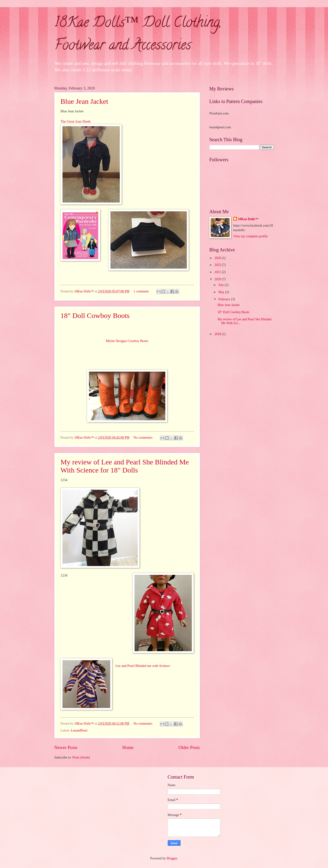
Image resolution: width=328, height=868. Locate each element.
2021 (218, 272)
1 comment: (142, 291)
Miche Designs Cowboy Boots (127, 341)
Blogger (172, 858)
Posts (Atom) (81, 757)
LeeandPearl (79, 730)
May (222, 292)
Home (128, 747)
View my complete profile (250, 236)
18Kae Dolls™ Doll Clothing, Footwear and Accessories (138, 35)
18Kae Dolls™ (248, 219)
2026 (218, 258)
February (225, 299)
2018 (218, 334)
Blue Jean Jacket (84, 101)
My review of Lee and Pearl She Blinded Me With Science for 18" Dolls (125, 466)
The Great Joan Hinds (76, 121)
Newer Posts (66, 747)
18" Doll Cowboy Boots (95, 315)
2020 (218, 279)
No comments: (144, 438)
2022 (218, 265)
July (221, 285)
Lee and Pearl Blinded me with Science (143, 666)
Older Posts (189, 747)
